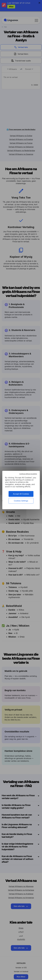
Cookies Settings (21, 501)
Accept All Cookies (21, 494)
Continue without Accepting (28, 474)
